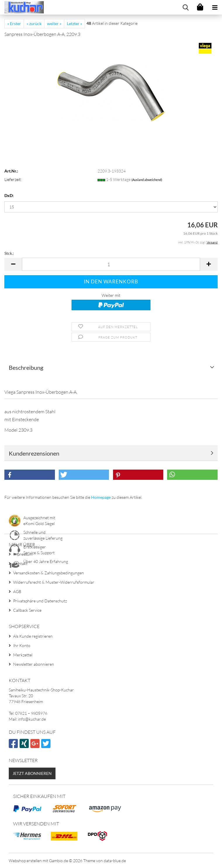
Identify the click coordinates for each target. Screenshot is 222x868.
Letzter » (74, 23)
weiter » (54, 23)
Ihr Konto (22, 645)
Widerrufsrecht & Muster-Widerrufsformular (54, 582)
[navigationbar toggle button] (215, 7)
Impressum (23, 554)
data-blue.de (115, 861)
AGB (17, 591)
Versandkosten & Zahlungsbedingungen (48, 573)
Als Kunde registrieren (33, 636)
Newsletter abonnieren (34, 664)
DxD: (9, 195)
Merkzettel (23, 655)
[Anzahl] (111, 264)
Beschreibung (26, 367)
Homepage (101, 497)
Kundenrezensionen (34, 453)
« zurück (34, 23)
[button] (13, 264)
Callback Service (27, 610)
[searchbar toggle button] (185, 7)
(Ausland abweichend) (147, 180)
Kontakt (20, 563)
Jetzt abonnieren (32, 773)
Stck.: (9, 253)
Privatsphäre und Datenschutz (40, 601)
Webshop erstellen (25, 861)
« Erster (14, 23)
